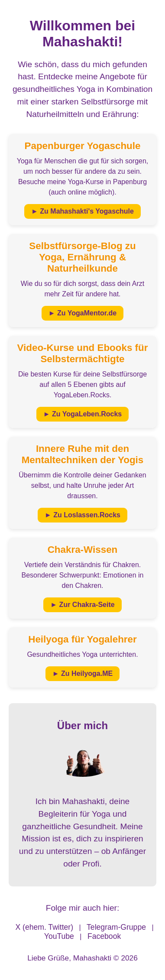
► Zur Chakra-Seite (82, 605)
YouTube (59, 936)
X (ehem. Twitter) (44, 927)
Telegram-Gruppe (116, 927)
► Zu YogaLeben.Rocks (83, 414)
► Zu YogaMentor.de (82, 313)
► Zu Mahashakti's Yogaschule (82, 211)
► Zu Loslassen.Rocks (82, 515)
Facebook (104, 936)
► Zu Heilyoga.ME (82, 673)
